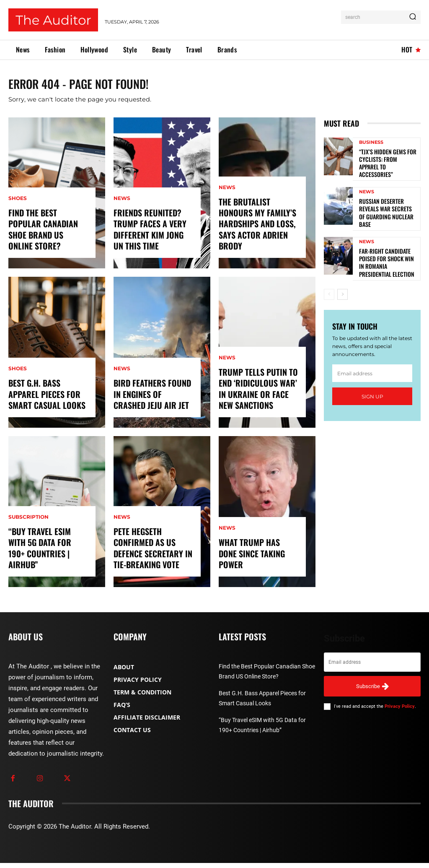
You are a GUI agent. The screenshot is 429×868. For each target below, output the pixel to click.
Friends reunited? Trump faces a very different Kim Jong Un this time (150, 236)
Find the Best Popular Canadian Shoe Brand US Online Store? (46, 241)
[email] (372, 364)
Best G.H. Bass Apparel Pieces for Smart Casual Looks (47, 401)
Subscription (28, 537)
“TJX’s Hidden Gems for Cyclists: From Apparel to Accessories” (387, 165)
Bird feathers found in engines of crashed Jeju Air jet (154, 401)
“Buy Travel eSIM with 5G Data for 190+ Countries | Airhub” (45, 560)
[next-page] (342, 285)
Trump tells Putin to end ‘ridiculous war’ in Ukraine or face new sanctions (258, 396)
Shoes (18, 218)
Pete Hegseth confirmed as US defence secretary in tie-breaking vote (149, 555)
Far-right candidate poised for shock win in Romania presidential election (385, 254)
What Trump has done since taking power (256, 565)
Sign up (372, 387)
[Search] (413, 17)
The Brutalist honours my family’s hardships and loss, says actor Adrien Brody (258, 236)
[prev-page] (329, 285)
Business (371, 150)
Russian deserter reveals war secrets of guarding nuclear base (387, 209)
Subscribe (372, 691)
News (122, 208)
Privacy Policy (400, 711)
